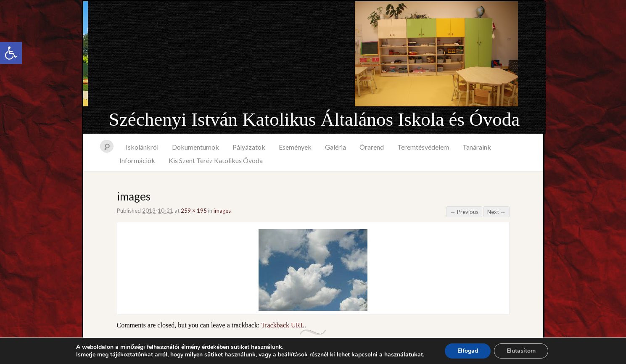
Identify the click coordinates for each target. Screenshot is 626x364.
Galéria (335, 147)
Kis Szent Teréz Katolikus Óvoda (216, 160)
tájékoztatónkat (132, 355)
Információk (137, 160)
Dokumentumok (195, 147)
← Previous (464, 212)
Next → (497, 212)
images (222, 211)
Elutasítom (521, 351)
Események (295, 147)
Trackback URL (283, 325)
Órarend (372, 147)
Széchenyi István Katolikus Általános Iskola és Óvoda (314, 119)
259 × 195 (194, 211)
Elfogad (468, 351)
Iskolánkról (142, 147)
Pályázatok (249, 147)
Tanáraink (477, 147)
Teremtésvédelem (423, 147)
